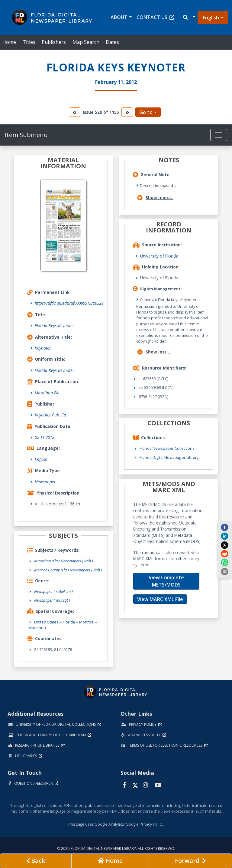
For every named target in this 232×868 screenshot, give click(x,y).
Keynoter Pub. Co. (51, 415)
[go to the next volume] (127, 112)
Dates (112, 42)
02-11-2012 (44, 437)
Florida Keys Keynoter (54, 325)
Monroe (86, 622)
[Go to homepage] (110, 861)
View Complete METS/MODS (166, 581)
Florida (69, 622)
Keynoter (43, 348)
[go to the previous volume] (75, 112)
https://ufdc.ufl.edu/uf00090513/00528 (69, 303)
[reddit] (224, 554)
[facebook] (224, 527)
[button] (189, 17)
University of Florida (159, 256)
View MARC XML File (160, 599)
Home (9, 42)
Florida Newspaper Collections (167, 448)
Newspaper (45, 482)
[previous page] (36, 861)
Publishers (54, 42)
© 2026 (116, 848)
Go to (146, 112)
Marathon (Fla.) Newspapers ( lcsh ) (64, 561)
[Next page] (190, 861)
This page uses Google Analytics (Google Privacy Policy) (116, 824)
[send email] (224, 571)
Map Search (86, 42)
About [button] (119, 17)
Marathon (37, 628)
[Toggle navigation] (219, 135)
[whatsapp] (224, 562)
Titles (29, 42)
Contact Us (155, 17)
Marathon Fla (47, 393)
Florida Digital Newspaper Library (169, 457)
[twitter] (224, 545)
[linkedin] (224, 536)
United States (46, 622)
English (211, 18)
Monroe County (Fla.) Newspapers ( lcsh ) (68, 570)
